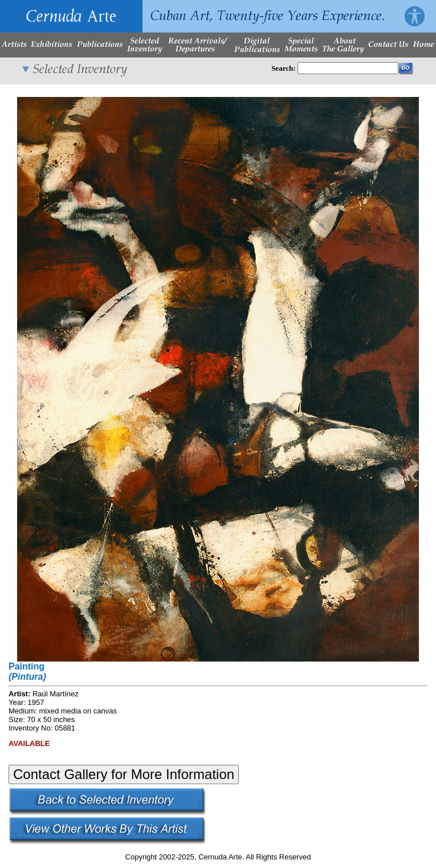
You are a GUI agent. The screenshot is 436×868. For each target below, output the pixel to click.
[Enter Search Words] (348, 68)
